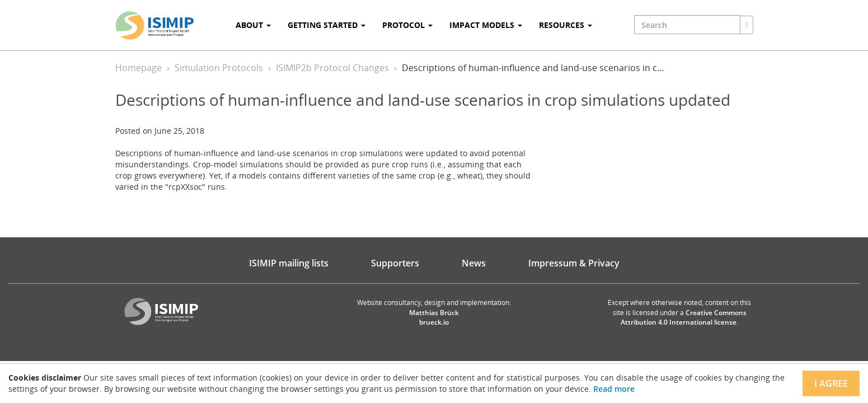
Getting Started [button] (327, 25)
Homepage (139, 68)
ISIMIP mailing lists (289, 263)
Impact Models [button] (486, 25)
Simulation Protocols (219, 68)
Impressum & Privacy (574, 263)
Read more (614, 389)
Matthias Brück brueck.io (434, 317)
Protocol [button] (407, 25)
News (474, 263)
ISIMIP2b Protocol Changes (332, 68)
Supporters (395, 263)
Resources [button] (566, 25)
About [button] (253, 25)
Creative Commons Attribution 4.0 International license (684, 317)
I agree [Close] (831, 383)
